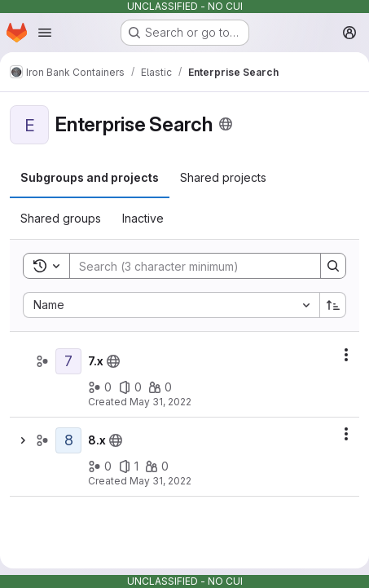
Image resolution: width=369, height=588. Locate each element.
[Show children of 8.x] (23, 440)
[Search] (187, 266)
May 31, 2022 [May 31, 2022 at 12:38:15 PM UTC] (160, 402)
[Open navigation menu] (45, 33)
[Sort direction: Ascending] (333, 305)
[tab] (90, 178)
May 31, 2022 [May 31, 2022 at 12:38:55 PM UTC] (160, 481)
